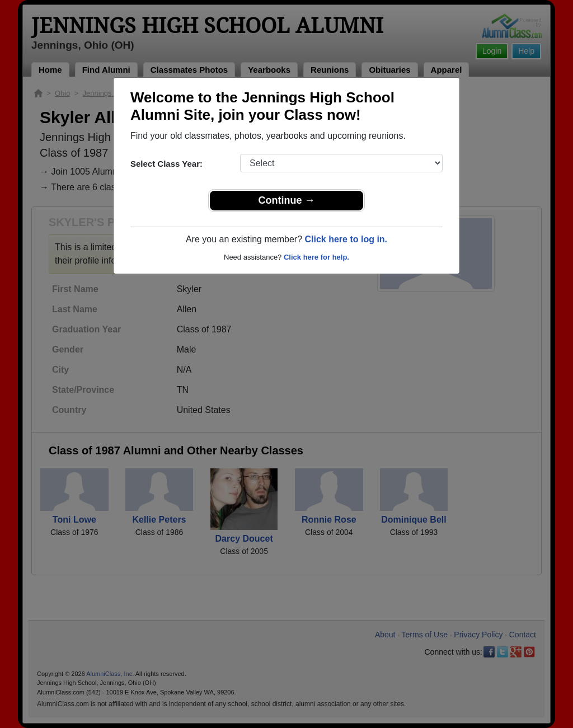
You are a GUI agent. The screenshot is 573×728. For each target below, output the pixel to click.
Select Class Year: (166, 164)
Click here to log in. (346, 239)
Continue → (287, 200)
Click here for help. (316, 257)
